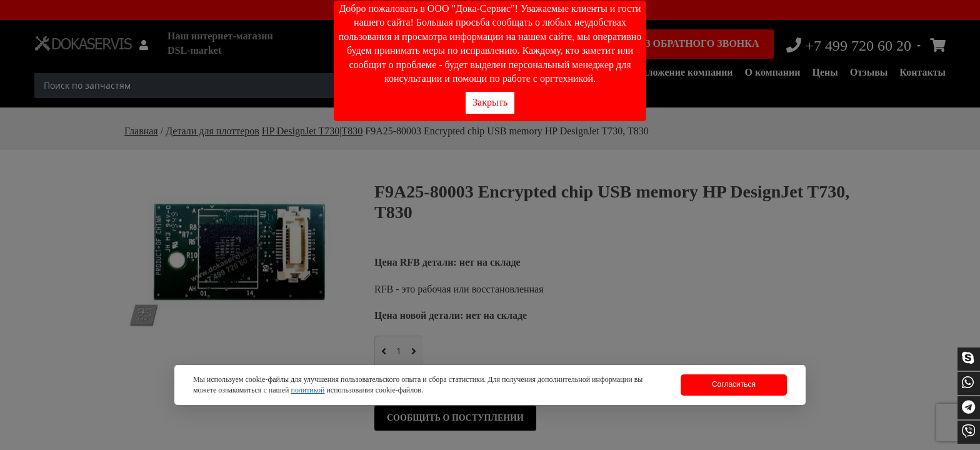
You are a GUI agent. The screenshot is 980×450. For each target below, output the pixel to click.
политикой (307, 390)
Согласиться (734, 384)
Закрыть (490, 102)
